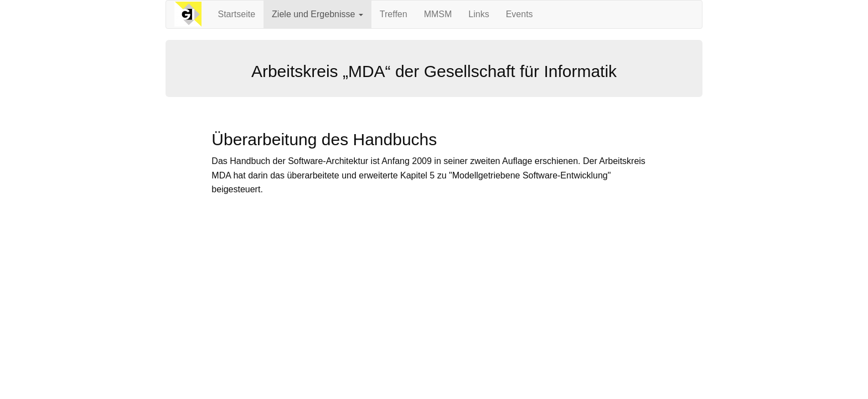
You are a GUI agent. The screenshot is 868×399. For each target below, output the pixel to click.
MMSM (438, 14)
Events (520, 14)
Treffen (394, 14)
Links (479, 14)
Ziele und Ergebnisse (317, 14)
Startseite (237, 14)
